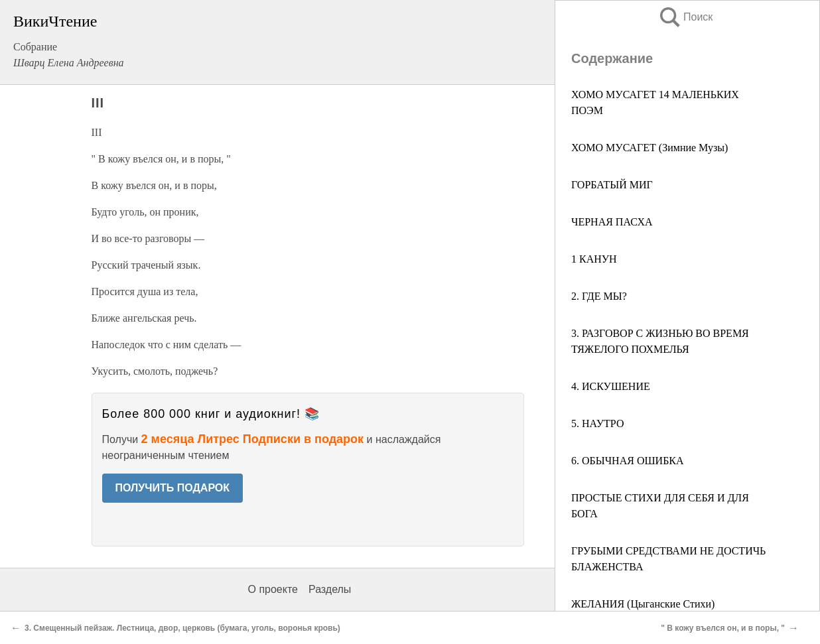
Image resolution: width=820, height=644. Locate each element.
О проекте (273, 589)
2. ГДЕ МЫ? (599, 296)
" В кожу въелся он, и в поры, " (723, 628)
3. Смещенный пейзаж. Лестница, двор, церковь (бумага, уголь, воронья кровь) (182, 628)
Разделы (330, 589)
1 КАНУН (594, 259)
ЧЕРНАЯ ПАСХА (612, 222)
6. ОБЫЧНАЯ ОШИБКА (628, 461)
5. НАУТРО (597, 423)
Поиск (685, 17)
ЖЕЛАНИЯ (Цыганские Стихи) (643, 604)
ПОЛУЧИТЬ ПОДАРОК (173, 488)
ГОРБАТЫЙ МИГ (612, 185)
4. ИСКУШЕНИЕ (611, 386)
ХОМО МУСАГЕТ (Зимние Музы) (649, 148)
